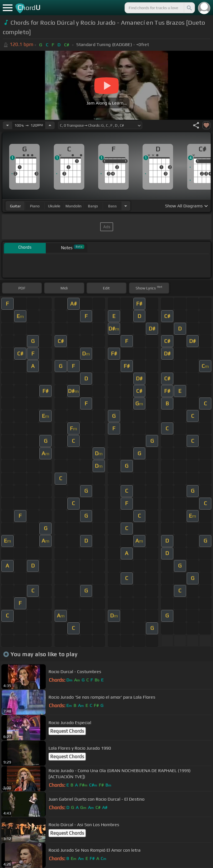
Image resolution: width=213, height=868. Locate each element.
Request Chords (67, 731)
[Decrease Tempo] (7, 125)
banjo (93, 206)
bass (112, 206)
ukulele (54, 206)
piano (35, 206)
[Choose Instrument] (126, 206)
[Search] (189, 8)
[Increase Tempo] (50, 125)
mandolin (73, 206)
